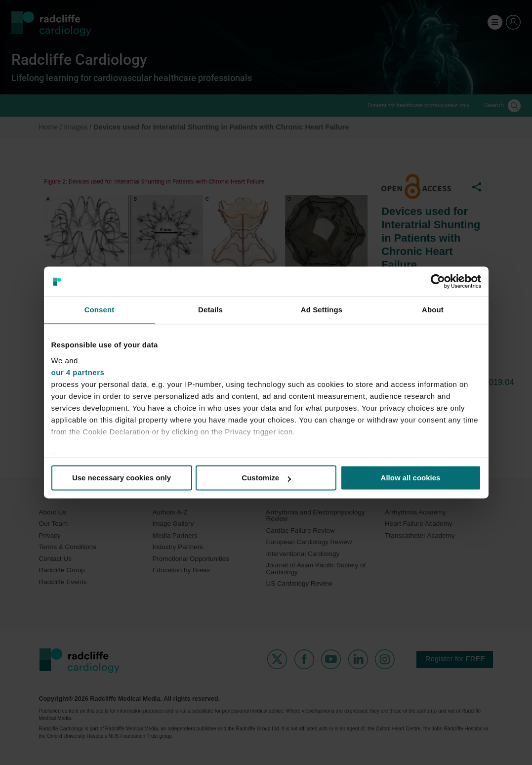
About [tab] (433, 310)
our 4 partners (78, 372)
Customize (266, 478)
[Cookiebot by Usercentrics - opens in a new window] (438, 281)
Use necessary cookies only (122, 478)
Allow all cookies (411, 478)
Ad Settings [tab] (322, 310)
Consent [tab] (100, 310)
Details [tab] (210, 310)
